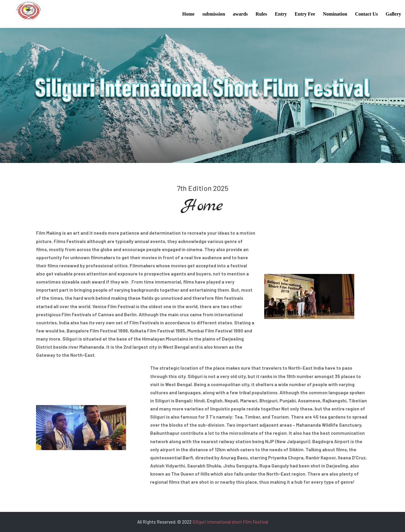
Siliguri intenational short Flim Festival (230, 522)
